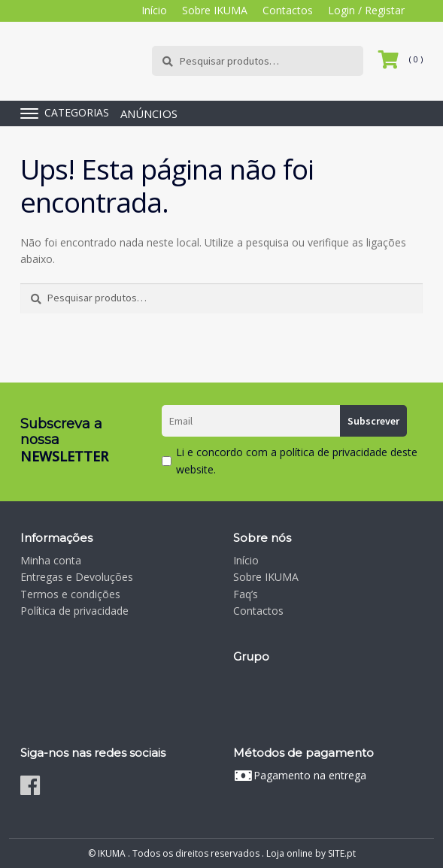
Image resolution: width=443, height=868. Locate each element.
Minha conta (51, 560)
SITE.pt (342, 853)
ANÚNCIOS (149, 113)
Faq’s (246, 594)
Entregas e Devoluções (77, 577)
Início (154, 10)
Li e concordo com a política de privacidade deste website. (297, 461)
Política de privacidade (74, 611)
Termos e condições (70, 594)
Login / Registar (366, 10)
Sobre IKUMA (215, 10)
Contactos (288, 10)
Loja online (290, 853)
